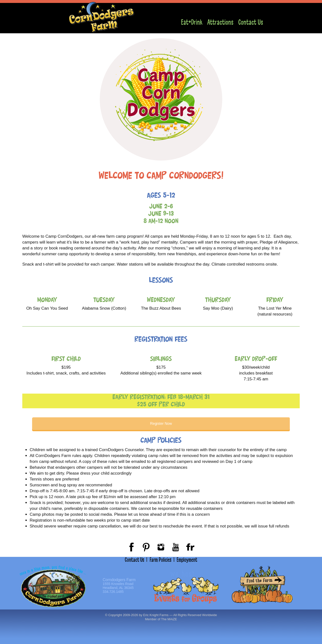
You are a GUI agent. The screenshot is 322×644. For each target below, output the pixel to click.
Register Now (161, 424)
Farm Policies (161, 560)
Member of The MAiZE (161, 619)
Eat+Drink (192, 22)
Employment (187, 560)
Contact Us (251, 22)
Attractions (220, 22)
